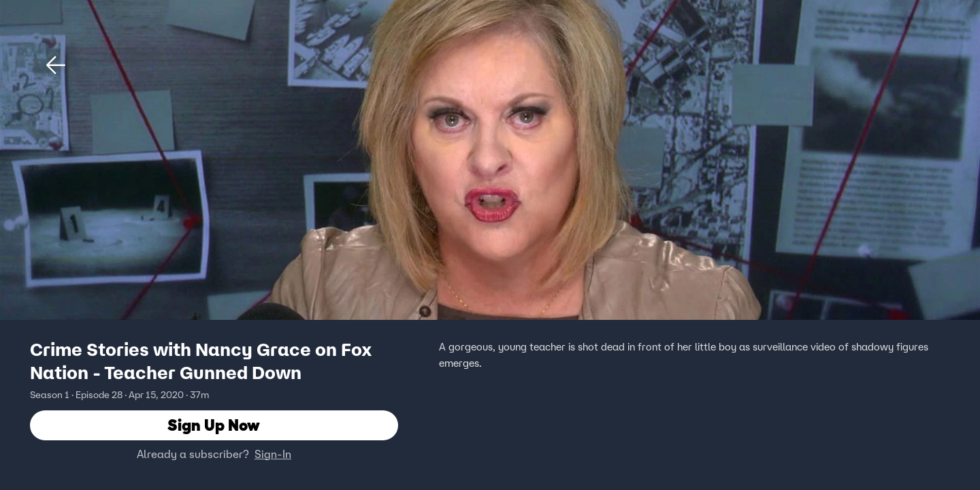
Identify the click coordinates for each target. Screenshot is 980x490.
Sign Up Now (214, 425)
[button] (56, 65)
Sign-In (273, 454)
